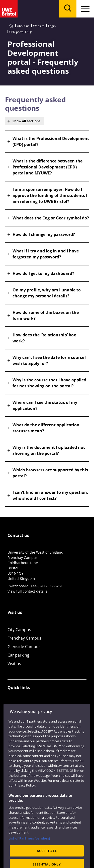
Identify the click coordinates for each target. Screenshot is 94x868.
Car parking (18, 655)
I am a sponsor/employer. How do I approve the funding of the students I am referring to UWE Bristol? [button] (50, 195)
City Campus (19, 630)
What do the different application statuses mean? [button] (46, 428)
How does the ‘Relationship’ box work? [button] (44, 338)
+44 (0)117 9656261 (47, 586)
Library (14, 705)
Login (52, 26)
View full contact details (27, 591)
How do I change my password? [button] (44, 234)
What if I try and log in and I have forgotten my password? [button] (46, 254)
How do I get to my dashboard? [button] (43, 273)
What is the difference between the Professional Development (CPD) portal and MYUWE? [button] (48, 167)
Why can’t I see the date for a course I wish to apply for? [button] (50, 360)
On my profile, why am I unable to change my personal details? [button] (47, 293)
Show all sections (26, 121)
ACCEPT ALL (47, 856)
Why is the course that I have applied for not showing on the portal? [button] (49, 383)
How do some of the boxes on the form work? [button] (46, 315)
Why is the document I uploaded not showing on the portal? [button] (49, 450)
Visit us (14, 664)
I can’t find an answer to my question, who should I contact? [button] (50, 495)
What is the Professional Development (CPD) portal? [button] (51, 141)
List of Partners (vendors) (29, 844)
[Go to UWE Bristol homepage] (11, 26)
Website (39, 26)
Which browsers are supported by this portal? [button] (50, 473)
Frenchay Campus (24, 638)
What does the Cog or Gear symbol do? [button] (51, 218)
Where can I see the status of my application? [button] (45, 405)
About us (23, 26)
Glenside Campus (24, 647)
